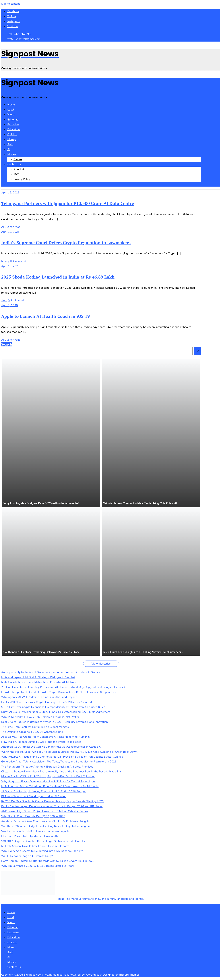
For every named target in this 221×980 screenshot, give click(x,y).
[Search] (197, 351)
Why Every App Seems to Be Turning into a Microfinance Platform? (43, 851)
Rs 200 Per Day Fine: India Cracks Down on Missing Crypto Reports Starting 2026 (52, 801)
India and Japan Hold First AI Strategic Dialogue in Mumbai (38, 677)
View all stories (101, 664)
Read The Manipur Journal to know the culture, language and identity (101, 899)
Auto (4, 300)
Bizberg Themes (129, 975)
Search (7, 344)
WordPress (92, 975)
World (11, 922)
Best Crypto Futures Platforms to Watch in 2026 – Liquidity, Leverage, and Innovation (54, 722)
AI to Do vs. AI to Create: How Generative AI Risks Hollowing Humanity (46, 737)
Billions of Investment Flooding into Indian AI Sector (33, 796)
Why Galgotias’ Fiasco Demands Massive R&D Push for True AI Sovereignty (48, 781)
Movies (12, 962)
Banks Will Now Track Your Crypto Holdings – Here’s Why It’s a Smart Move (49, 702)
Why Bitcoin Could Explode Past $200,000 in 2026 (33, 816)
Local (11, 917)
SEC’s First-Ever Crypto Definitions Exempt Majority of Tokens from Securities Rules (53, 707)
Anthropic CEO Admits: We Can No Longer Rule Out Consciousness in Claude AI (51, 747)
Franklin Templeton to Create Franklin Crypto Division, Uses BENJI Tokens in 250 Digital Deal (59, 692)
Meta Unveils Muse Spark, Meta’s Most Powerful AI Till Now (39, 682)
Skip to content (11, 4)
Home (11, 912)
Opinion (12, 942)
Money (5, 261)
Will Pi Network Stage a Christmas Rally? (27, 856)
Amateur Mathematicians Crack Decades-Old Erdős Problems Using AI (45, 821)
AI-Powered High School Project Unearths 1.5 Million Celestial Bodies (45, 811)
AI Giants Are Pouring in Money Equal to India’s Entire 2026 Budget (43, 791)
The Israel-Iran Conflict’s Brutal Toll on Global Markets (35, 727)
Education (14, 937)
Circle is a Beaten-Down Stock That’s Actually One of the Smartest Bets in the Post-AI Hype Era (61, 772)
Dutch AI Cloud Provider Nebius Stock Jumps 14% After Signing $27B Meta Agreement (56, 712)
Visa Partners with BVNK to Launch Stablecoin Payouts (35, 831)
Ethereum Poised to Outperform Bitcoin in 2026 (31, 836)
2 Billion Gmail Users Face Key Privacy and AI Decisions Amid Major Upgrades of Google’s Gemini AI (64, 687)
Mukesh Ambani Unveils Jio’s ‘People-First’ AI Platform (35, 846)
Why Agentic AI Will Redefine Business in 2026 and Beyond (39, 697)
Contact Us (14, 967)
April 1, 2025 (10, 305)
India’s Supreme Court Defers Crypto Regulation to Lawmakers (66, 243)
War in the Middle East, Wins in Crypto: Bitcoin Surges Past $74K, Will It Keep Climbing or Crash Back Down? (70, 752)
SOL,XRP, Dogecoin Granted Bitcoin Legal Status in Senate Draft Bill (44, 841)
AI (3, 227)
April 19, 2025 (10, 193)
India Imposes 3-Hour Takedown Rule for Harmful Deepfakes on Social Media (50, 786)
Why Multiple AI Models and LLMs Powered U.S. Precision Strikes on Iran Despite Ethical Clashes (62, 757)
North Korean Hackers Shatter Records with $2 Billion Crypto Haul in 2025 (48, 861)
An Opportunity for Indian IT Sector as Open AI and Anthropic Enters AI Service (51, 672)
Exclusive (13, 932)
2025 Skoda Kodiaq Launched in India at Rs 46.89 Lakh (58, 277)
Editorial (13, 927)
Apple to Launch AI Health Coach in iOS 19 (46, 316)
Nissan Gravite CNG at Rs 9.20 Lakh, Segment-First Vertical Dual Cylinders (48, 776)
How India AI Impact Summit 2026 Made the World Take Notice (41, 742)
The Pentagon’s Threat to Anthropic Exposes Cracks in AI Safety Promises (47, 767)
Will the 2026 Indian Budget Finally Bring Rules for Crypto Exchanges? (46, 826)
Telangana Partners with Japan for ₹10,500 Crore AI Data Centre (68, 203)
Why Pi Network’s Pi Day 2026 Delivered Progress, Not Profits (40, 717)
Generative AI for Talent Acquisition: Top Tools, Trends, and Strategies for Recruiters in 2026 (59, 762)
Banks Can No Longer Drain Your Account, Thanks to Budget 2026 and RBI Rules (52, 806)
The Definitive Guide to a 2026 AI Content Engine (32, 732)
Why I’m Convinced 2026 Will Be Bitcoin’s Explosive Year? (38, 866)
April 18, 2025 (10, 266)
